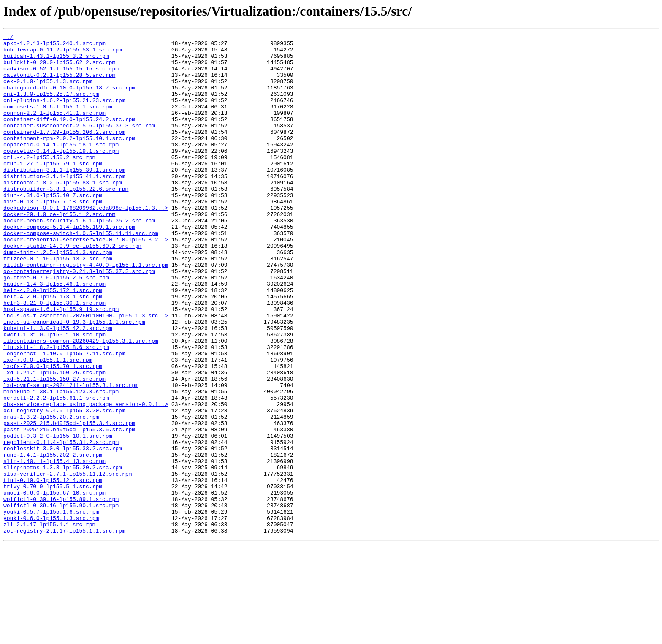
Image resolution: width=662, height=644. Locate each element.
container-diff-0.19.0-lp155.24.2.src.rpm (69, 137)
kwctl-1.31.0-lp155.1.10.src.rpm (54, 395)
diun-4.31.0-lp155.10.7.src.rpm (53, 228)
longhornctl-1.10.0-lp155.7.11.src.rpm (64, 418)
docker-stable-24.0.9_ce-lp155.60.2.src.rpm (73, 289)
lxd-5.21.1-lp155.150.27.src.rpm (54, 448)
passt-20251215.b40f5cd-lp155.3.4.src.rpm (69, 501)
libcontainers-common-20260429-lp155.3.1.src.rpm (81, 403)
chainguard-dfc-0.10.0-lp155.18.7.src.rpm (69, 99)
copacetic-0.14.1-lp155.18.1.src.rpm (61, 167)
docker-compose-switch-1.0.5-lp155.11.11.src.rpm (81, 273)
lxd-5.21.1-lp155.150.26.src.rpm (54, 441)
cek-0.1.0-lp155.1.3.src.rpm (48, 91)
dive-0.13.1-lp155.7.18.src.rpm (53, 235)
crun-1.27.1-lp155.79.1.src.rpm (53, 190)
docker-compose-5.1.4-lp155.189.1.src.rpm (69, 266)
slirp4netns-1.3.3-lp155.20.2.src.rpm (63, 555)
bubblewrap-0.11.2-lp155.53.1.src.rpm (63, 53)
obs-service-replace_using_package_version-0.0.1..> (86, 479)
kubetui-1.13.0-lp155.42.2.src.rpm (58, 387)
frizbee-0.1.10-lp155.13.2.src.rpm (58, 304)
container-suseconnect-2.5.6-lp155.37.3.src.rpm (79, 144)
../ (8, 38)
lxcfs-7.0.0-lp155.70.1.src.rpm (53, 433)
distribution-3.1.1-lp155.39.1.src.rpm (64, 198)
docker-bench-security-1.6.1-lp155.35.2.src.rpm (79, 258)
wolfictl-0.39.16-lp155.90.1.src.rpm (61, 600)
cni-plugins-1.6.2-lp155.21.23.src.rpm (64, 114)
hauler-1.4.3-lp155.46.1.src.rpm (54, 334)
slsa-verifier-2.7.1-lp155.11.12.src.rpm (68, 562)
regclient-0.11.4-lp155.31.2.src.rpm (61, 524)
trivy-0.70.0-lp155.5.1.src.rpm (53, 577)
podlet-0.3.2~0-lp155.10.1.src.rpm (58, 517)
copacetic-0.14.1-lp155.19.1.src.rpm (61, 175)
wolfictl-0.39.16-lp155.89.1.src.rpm (61, 593)
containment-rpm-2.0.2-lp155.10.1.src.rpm (69, 160)
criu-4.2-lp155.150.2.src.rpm (49, 182)
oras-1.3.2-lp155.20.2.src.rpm (51, 494)
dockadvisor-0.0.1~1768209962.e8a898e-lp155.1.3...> (86, 243)
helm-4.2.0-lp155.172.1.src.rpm (53, 342)
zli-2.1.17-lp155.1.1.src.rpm (49, 623)
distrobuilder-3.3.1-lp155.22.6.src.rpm (66, 220)
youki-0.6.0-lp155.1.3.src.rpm (51, 615)
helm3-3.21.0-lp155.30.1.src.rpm (54, 357)
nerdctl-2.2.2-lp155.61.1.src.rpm (56, 471)
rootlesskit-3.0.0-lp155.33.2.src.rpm (63, 532)
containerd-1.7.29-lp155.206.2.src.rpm (64, 152)
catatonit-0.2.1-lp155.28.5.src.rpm (59, 84)
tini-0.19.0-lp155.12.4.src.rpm (53, 570)
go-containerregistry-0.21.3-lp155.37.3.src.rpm (79, 319)
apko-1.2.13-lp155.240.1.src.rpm (54, 46)
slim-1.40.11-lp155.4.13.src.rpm (54, 547)
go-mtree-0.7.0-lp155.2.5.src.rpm (56, 327)
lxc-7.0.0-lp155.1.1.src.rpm (48, 425)
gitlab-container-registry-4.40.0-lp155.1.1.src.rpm (86, 311)
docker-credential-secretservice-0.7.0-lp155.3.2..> (86, 281)
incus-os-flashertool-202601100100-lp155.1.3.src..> (86, 372)
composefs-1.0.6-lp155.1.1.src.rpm (58, 122)
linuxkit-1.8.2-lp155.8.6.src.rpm (56, 410)
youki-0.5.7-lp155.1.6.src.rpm (51, 608)
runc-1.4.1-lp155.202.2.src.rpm (53, 539)
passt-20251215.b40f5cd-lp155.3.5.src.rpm (69, 509)
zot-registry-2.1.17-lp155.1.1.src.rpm (64, 630)
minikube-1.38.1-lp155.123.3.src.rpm (61, 463)
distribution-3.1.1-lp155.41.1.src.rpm (64, 205)
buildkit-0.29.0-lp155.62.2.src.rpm (59, 68)
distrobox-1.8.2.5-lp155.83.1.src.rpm (63, 213)
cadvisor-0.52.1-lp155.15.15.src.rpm (61, 76)
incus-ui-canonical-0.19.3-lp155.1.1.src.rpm (74, 380)
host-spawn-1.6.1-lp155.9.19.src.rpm (61, 365)
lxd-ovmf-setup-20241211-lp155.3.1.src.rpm (71, 456)
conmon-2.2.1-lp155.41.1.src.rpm (54, 129)
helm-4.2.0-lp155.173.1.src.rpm (53, 349)
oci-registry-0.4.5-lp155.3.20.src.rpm (64, 486)
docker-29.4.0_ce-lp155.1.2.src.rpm (59, 251)
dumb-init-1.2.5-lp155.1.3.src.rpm (58, 296)
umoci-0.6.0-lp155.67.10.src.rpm (54, 585)
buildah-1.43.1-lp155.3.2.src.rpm (56, 61)
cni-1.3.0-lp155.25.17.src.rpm (51, 106)
